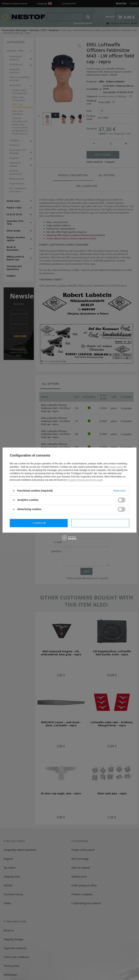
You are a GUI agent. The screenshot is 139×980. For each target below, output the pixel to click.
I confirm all (100, 523)
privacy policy (116, 467)
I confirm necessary (39, 523)
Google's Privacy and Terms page (85, 480)
